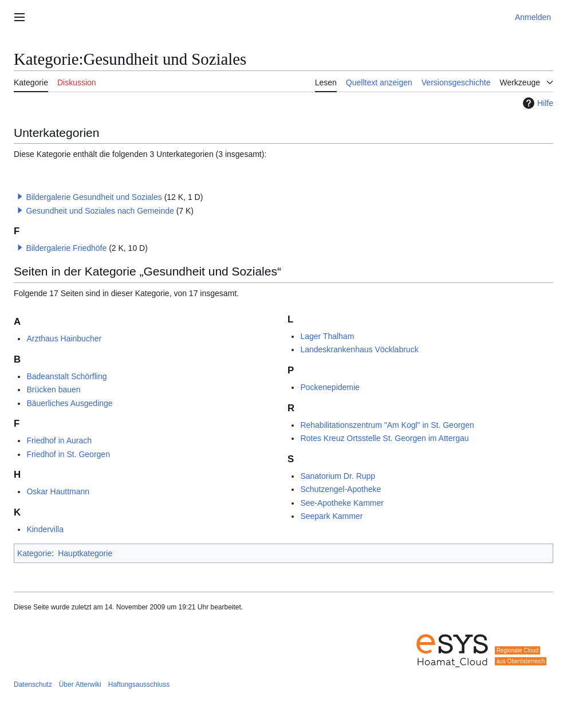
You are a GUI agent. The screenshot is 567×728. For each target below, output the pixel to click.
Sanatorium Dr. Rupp (338, 476)
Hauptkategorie (85, 553)
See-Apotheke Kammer (342, 503)
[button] (20, 196)
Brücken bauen (53, 389)
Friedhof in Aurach (59, 440)
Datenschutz (33, 684)
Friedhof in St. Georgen (68, 454)
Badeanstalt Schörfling (66, 376)
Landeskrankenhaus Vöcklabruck (359, 349)
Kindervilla (45, 529)
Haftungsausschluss (139, 684)
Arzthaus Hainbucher (64, 339)
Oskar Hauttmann (58, 491)
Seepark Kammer (331, 516)
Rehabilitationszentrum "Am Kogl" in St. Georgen (387, 425)
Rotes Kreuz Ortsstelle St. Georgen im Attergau (384, 438)
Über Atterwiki (80, 684)
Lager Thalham (327, 336)
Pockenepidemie (330, 387)
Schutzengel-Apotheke (340, 489)
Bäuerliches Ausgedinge (69, 403)
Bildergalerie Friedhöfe (66, 248)
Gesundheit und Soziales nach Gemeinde (100, 211)
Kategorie (34, 553)
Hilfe (537, 103)
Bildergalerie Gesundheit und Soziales (94, 197)
